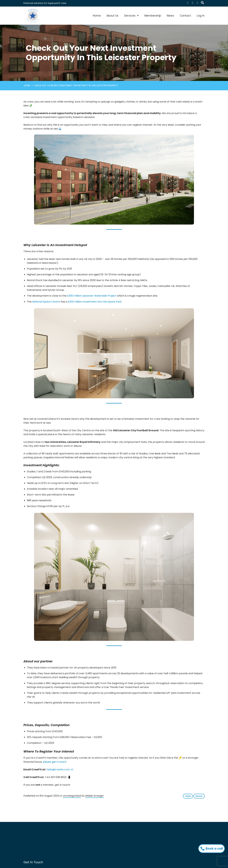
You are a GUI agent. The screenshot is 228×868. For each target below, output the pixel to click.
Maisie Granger (95, 796)
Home (97, 16)
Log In (201, 16)
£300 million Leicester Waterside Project (92, 296)
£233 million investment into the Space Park (95, 302)
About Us (112, 16)
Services (130, 16)
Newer (199, 796)
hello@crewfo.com (58, 769)
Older (188, 796)
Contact (185, 16)
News (170, 16)
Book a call (212, 848)
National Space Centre (46, 302)
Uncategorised (72, 796)
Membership (153, 16)
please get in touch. (55, 762)
